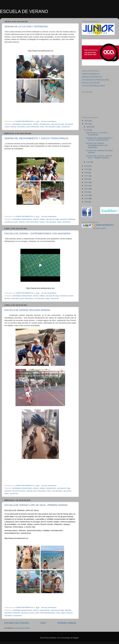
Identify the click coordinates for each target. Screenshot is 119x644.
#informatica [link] (18, 527)
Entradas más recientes (17, 623)
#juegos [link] (67, 524)
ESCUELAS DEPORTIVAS (92, 77)
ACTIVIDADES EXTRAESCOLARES (96, 80)
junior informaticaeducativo (45, 613)
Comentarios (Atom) (22, 628)
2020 (87, 166)
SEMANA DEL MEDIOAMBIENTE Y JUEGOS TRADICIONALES (36, 138)
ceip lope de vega (58, 124)
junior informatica (33, 127)
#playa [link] (30, 524)
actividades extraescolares (22, 124)
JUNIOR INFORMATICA (91, 74)
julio (88, 130)
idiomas (13, 127)
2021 (87, 124)
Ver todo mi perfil (99, 228)
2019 (87, 169)
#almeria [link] (22, 530)
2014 (87, 186)
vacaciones (66, 127)
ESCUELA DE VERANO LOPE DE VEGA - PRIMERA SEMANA (36, 505)
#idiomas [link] (8, 527)
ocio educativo (50, 127)
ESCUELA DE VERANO (24, 11)
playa (59, 127)
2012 (87, 192)
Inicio (43, 623)
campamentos (45, 124)
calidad (42, 219)
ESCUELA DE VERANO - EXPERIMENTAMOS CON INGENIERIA (37, 234)
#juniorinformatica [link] (34, 530)
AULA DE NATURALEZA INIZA (93, 86)
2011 (87, 195)
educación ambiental (67, 219)
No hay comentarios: (49, 121)
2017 (87, 176)
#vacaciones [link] (26, 533)
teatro (7, 493)
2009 (87, 202)
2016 (87, 179)
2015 (87, 182)
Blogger (76, 638)
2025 (87, 121)
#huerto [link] (43, 524)
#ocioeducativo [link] (57, 530)
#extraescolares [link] (11, 530)
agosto (89, 127)
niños (42, 127)
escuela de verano (11, 222)
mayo (89, 162)
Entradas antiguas (67, 623)
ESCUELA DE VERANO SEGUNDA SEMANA (27, 310)
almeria (36, 124)
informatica (21, 127)
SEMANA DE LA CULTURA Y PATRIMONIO (26, 27)
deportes (8, 491)
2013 (87, 189)
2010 (87, 199)
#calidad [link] (46, 530)
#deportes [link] (58, 524)
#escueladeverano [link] (12, 533)
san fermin (67, 491)
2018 (87, 173)
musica (42, 222)
